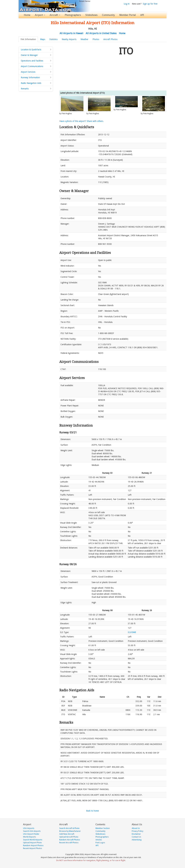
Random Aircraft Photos (70, 840)
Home (27, 15)
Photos (96, 39)
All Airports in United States (101, 33)
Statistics (53, 39)
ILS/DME (132, 632)
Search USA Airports (32, 831)
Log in (127, 4)
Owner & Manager (36, 55)
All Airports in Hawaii (71, 33)
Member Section (103, 828)
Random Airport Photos (33, 845)
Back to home (92, 811)
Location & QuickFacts (36, 50)
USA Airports (29, 828)
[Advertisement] (88, 66)
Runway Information (36, 77)
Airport (40, 15)
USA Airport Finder (31, 834)
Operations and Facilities (36, 61)
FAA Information (28, 39)
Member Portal (128, 15)
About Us (136, 828)
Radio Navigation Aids (36, 83)
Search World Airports (33, 840)
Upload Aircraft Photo (69, 837)
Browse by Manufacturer (70, 831)
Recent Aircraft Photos (69, 843)
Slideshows (91, 15)
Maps (43, 39)
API (142, 15)
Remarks (36, 89)
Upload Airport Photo (32, 843)
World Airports (30, 837)
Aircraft (55, 15)
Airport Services (36, 72)
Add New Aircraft (67, 834)
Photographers (73, 15)
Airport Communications (36, 66)
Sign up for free (150, 4)
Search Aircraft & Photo (69, 828)
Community (108, 15)
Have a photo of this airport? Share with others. (81, 121)
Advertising (137, 840)
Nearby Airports (69, 39)
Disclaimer (136, 834)
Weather (84, 39)
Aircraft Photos (110, 39)
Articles (99, 840)
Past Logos (100, 843)
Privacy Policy (137, 831)
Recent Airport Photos (33, 848)
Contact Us (136, 837)
